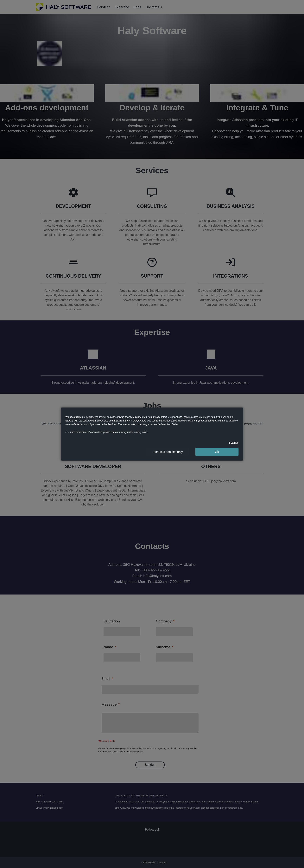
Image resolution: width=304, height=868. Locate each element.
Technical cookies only (167, 452)
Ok (217, 452)
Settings (234, 442)
